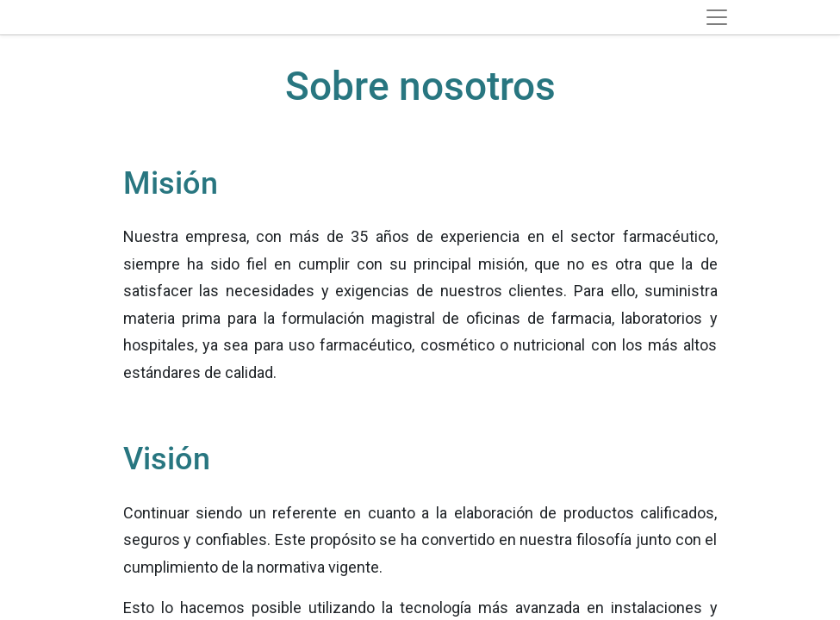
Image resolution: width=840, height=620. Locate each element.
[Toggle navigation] (717, 17)
